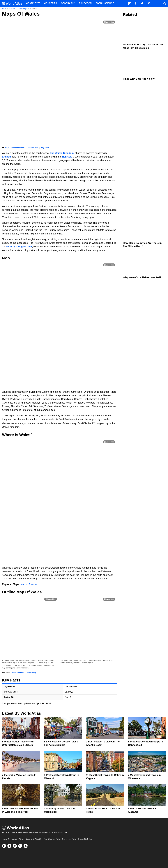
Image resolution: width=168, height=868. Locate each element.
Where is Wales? (18, 148)
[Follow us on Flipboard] (4, 846)
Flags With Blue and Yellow (139, 79)
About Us (39, 839)
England (7, 157)
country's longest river (19, 247)
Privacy (22, 839)
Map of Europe (29, 584)
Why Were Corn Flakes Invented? (142, 277)
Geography (68, 3)
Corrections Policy (69, 839)
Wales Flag (31, 673)
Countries (51, 3)
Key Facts (45, 148)
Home (4, 839)
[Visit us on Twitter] (15, 846)
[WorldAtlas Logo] (13, 3)
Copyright (30, 839)
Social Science (105, 3)
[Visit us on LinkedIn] (26, 846)
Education (85, 3)
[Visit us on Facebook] (9, 846)
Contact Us (13, 839)
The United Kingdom (62, 153)
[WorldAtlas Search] (165, 3)
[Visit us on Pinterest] (20, 846)
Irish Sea (67, 157)
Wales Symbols (17, 673)
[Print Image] (109, 22)
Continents (33, 3)
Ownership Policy (85, 839)
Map (7, 148)
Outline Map (33, 148)
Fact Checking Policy (52, 839)
